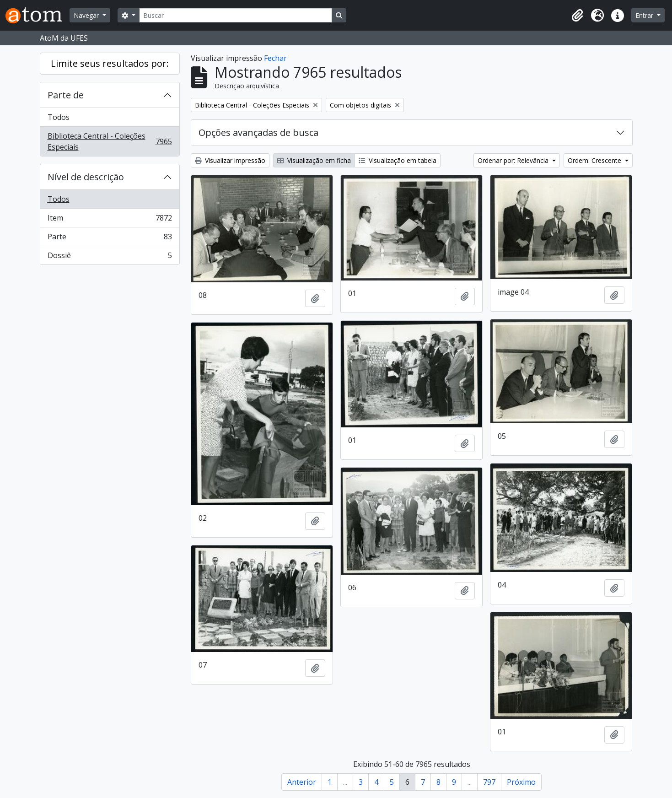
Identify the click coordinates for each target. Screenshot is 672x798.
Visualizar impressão (230, 160)
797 (489, 782)
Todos (59, 117)
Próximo (521, 782)
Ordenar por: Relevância (514, 160)
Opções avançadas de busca (258, 132)
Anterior (302, 782)
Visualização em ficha (314, 160)
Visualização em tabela (398, 160)
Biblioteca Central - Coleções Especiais (110, 141)
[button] (577, 16)
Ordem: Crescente (595, 160)
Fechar (275, 58)
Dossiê (110, 257)
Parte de (66, 95)
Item (110, 220)
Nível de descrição (86, 177)
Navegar (87, 15)
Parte (110, 239)
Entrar (645, 15)
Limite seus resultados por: (110, 63)
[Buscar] (236, 15)
